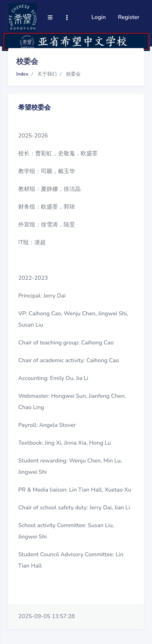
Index (22, 74)
